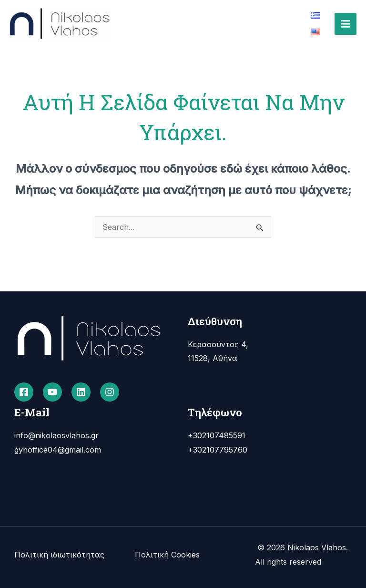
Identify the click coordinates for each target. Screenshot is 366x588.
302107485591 (219, 435)
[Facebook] (24, 392)
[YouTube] (52, 392)
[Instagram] (110, 392)
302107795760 (220, 450)
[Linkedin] (81, 392)
